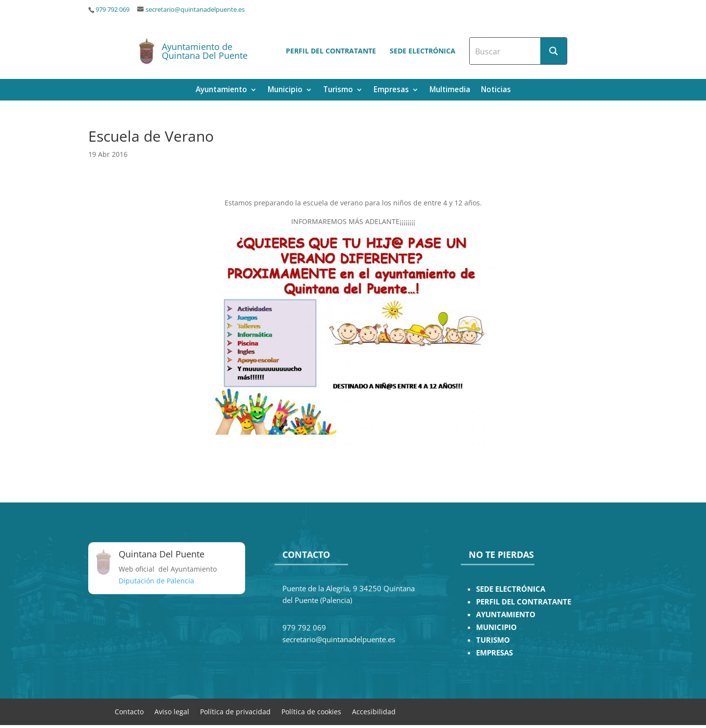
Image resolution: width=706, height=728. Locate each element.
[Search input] (505, 51)
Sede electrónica (423, 51)
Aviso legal (172, 711)
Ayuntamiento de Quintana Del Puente (205, 51)
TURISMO (493, 640)
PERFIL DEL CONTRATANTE (524, 602)
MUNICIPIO (496, 627)
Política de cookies (311, 711)
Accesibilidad (374, 711)
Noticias (496, 90)
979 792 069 (113, 10)
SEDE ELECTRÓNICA (511, 589)
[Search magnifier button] (554, 51)
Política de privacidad (235, 711)
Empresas (391, 90)
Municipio (285, 90)
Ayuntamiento (221, 90)
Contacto (129, 711)
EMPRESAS (494, 653)
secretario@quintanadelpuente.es (195, 10)
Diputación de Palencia (156, 581)
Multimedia (450, 90)
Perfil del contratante (331, 51)
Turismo (338, 90)
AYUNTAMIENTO (506, 615)
